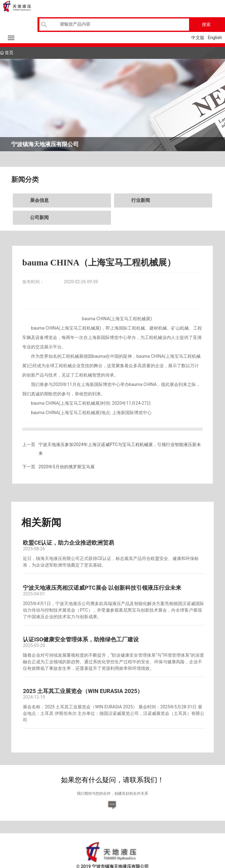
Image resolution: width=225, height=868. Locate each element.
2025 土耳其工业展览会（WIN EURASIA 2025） (83, 691)
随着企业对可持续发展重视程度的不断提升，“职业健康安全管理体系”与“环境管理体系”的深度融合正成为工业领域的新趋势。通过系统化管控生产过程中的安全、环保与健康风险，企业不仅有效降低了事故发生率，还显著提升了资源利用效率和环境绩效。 (113, 662)
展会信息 (39, 200)
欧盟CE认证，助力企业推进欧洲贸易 (68, 543)
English (215, 38)
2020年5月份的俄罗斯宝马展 (66, 467)
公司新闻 (39, 218)
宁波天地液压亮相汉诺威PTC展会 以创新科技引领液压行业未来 (102, 588)
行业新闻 (141, 200)
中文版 (198, 38)
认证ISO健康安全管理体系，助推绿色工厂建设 (81, 639)
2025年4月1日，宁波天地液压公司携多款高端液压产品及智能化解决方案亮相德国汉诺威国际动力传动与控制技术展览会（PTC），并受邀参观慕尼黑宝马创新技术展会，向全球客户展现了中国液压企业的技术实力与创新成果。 (113, 610)
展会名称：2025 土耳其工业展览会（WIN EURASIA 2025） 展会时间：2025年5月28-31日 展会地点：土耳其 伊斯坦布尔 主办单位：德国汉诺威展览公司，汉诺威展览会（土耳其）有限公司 (114, 713)
